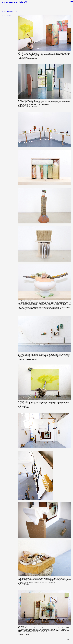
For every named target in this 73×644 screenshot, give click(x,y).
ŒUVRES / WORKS (6, 16)
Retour (20, 638)
